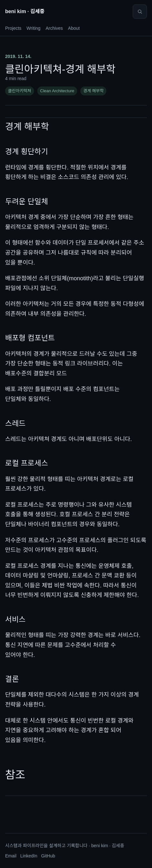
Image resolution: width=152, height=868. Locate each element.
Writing (34, 28)
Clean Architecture (57, 91)
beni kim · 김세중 (25, 11)
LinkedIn (29, 856)
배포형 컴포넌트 (30, 338)
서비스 (15, 619)
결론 (12, 679)
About (74, 28)
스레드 (15, 423)
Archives (54, 28)
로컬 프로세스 (27, 463)
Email (11, 856)
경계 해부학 (93, 91)
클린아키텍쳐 (20, 91)
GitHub (48, 856)
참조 (15, 775)
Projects (13, 28)
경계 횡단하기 (27, 151)
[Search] (140, 12)
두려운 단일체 (27, 201)
